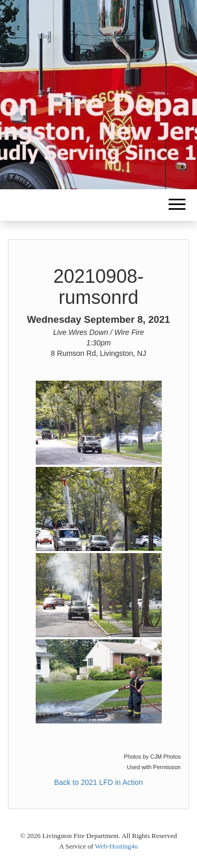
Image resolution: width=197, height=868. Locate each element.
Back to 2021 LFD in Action (98, 782)
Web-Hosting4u (117, 846)
